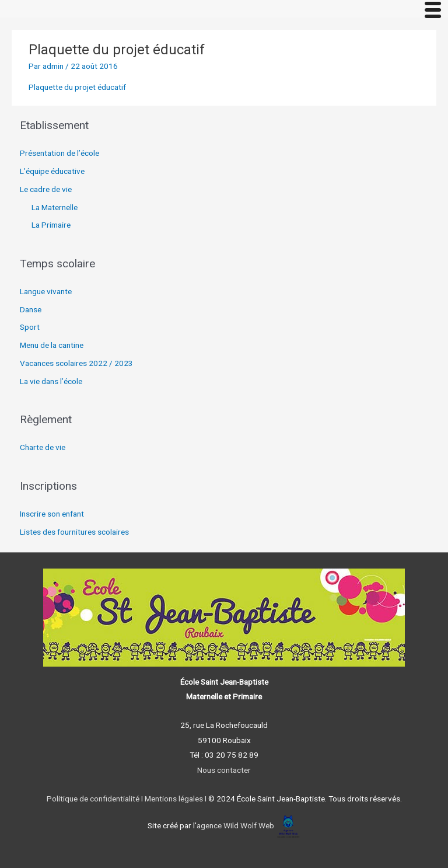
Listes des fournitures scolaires (74, 532)
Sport (30, 327)
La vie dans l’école (51, 381)
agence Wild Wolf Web (235, 825)
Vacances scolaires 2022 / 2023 (76, 363)
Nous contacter (224, 770)
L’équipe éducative (52, 171)
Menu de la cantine (52, 345)
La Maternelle (55, 207)
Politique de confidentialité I (95, 799)
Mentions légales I (175, 799)
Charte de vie (43, 447)
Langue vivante (46, 291)
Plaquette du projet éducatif (77, 87)
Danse (31, 309)
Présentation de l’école (60, 153)
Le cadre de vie (46, 189)
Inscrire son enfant (52, 514)
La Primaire (51, 225)
